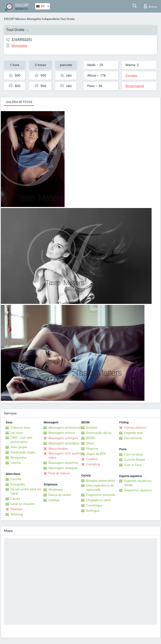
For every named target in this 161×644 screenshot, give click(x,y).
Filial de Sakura (59, 473)
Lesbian (54, 500)
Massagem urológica (63, 438)
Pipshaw (16, 509)
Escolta (16, 479)
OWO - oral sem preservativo (21, 440)
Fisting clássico (135, 428)
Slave (90, 443)
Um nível (17, 433)
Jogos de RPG (96, 454)
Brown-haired (135, 86)
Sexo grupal (19, 447)
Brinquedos (18, 458)
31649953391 (22, 39)
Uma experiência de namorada (100, 488)
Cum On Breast (135, 460)
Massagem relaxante (63, 468)
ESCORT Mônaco (15, 19)
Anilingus (93, 511)
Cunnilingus (94, 505)
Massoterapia (58, 449)
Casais (15, 499)
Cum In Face (133, 465)
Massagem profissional (65, 428)
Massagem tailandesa (64, 443)
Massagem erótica (62, 433)
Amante (92, 428)
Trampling (93, 464)
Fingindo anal (133, 433)
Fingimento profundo (101, 495)
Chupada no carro (99, 500)
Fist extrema (133, 438)
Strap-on (92, 449)
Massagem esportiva (63, 463)
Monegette (34, 19)
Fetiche (16, 463)
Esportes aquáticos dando (138, 483)
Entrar (151, 6)
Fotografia (18, 484)
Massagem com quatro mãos (65, 455)
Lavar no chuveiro (23, 504)
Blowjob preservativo (101, 481)
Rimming (17, 514)
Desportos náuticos (138, 490)
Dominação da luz (99, 433)
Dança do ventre (60, 495)
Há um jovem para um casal (26, 491)
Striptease (56, 490)
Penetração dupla (23, 452)
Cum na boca (133, 454)
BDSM (90, 438)
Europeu (131, 75)
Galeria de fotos (19, 102)
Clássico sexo (20, 428)
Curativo (92, 459)
